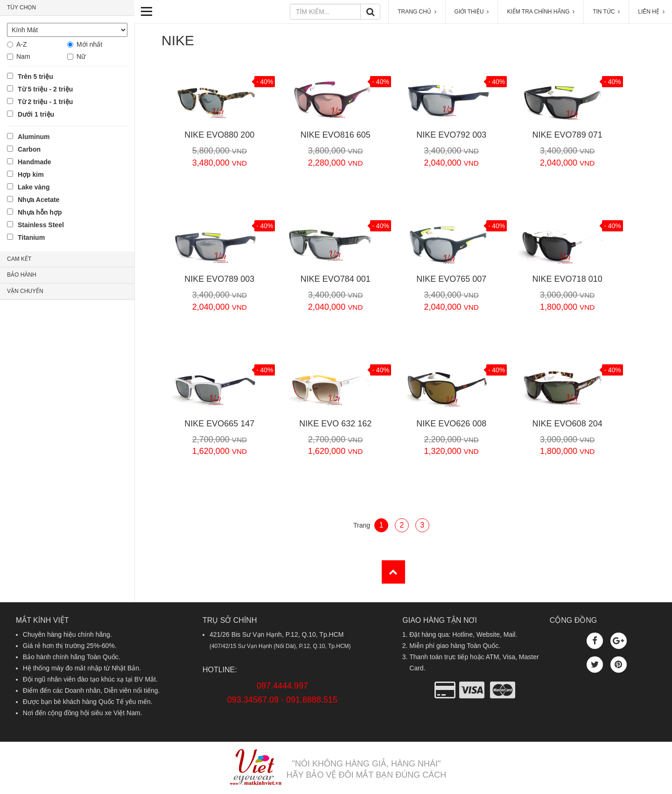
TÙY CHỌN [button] (21, 7)
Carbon (29, 149)
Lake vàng (34, 187)
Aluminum (34, 137)
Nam (23, 56)
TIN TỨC (606, 12)
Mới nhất (89, 44)
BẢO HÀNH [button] (22, 275)
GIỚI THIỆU (472, 12)
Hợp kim (31, 174)
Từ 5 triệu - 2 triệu (45, 89)
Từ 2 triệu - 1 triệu (45, 102)
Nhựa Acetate (38, 200)
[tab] (67, 8)
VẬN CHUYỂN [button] (25, 291)
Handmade (35, 162)
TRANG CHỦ (417, 12)
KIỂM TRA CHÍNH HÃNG (541, 12)
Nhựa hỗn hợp (40, 212)
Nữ (81, 56)
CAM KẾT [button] (19, 259)
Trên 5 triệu (35, 77)
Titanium (31, 237)
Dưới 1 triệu (36, 114)
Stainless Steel (41, 225)
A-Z (22, 44)
